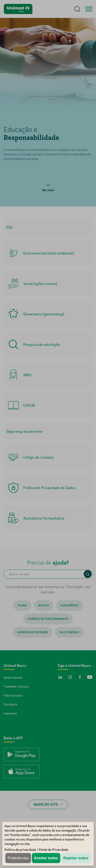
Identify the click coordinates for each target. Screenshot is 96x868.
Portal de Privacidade (54, 850)
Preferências (18, 858)
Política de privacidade (20, 850)
